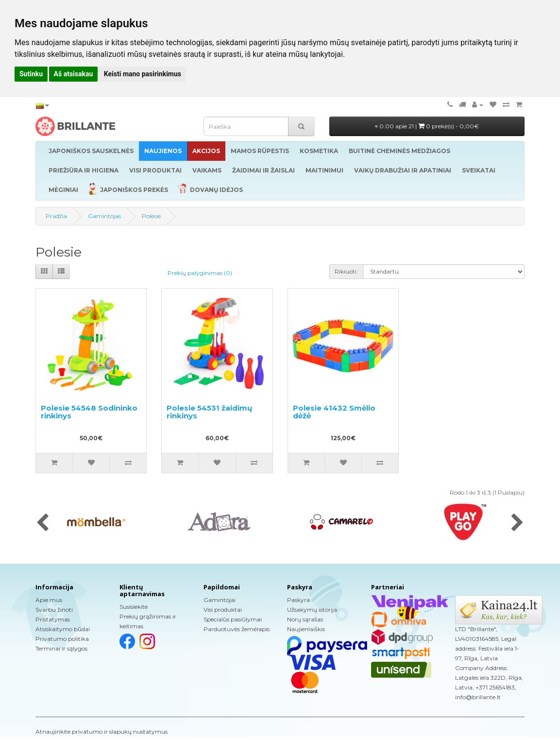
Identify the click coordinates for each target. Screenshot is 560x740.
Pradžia (56, 216)
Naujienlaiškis (306, 629)
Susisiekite (134, 607)
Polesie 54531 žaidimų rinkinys (209, 412)
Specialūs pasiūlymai (233, 619)
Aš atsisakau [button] (74, 74)
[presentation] (42, 523)
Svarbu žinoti (54, 610)
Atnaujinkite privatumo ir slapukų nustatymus (102, 731)
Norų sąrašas (305, 619)
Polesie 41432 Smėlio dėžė (334, 412)
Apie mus (49, 600)
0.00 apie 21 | (427, 126)
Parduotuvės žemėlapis (237, 629)
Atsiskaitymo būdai (63, 629)
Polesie (151, 216)
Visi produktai (223, 610)
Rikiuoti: (346, 271)
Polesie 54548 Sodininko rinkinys (89, 412)
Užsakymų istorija (312, 610)
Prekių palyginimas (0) (200, 273)
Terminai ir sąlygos (61, 648)
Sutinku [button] (31, 74)
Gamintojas (104, 216)
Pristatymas (53, 619)
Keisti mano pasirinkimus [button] (143, 74)
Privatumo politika (62, 639)
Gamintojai (220, 600)
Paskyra (298, 600)
